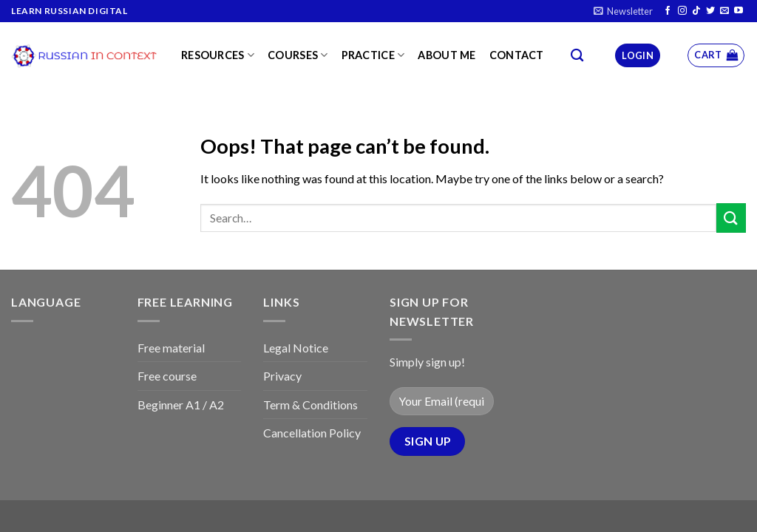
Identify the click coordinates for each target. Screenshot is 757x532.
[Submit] (731, 218)
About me (447, 55)
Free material (171, 348)
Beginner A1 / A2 (181, 405)
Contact (517, 55)
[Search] (577, 56)
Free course (167, 376)
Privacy (282, 376)
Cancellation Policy (312, 433)
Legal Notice (296, 348)
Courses (298, 55)
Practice (373, 55)
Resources (218, 55)
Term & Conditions (310, 405)
